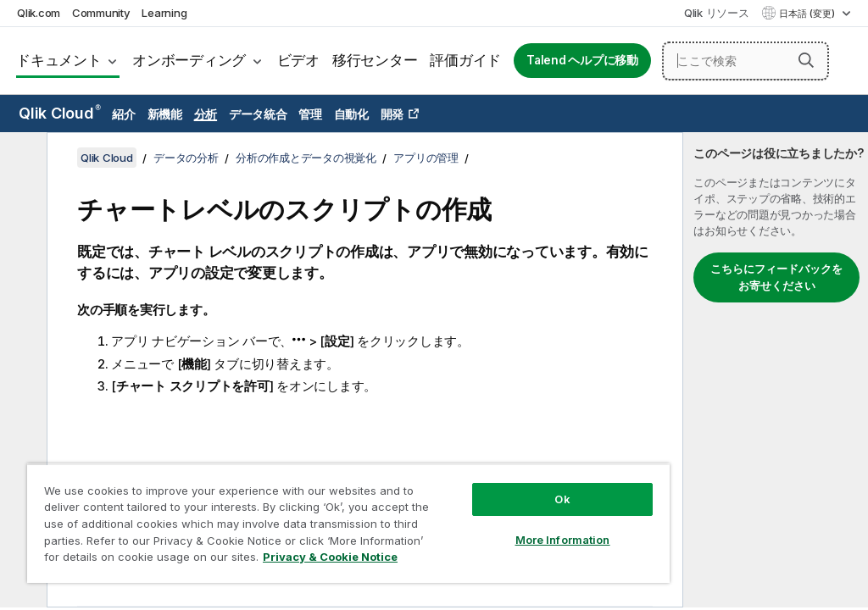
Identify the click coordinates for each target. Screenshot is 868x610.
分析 (206, 114)
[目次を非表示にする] (21, 158)
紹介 (124, 114)
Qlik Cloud (60, 113)
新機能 (165, 114)
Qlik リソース (717, 13)
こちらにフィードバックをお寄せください (776, 277)
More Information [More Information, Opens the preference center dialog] (563, 540)
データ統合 (258, 114)
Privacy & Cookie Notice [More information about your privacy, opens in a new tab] (330, 557)
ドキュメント (59, 60)
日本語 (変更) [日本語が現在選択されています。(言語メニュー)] (808, 14)
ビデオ (298, 60)
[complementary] (776, 370)
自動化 (351, 114)
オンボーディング (189, 60)
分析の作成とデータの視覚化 (306, 158)
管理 (310, 114)
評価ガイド (465, 60)
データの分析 (186, 158)
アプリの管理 (426, 158)
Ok (562, 499)
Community (101, 13)
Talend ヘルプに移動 (582, 60)
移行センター (375, 60)
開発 (392, 114)
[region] (348, 523)
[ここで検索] (746, 61)
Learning (164, 13)
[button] (806, 60)
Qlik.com (39, 13)
